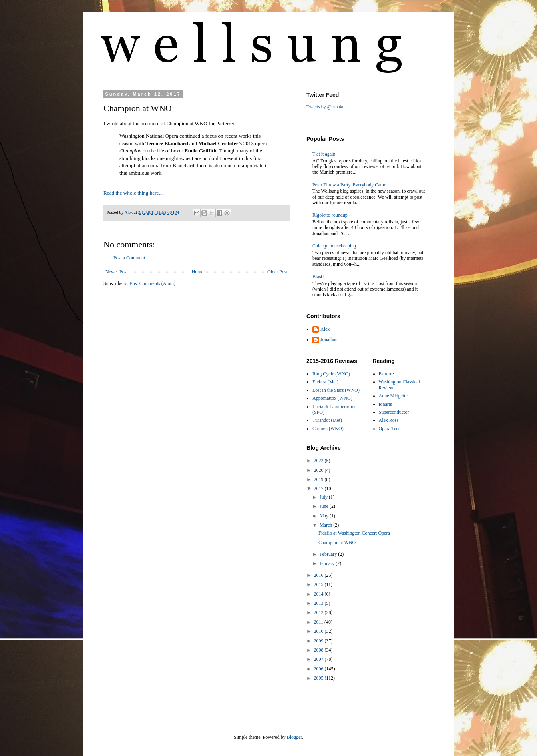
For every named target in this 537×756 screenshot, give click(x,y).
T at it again (324, 154)
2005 (319, 678)
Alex (325, 329)
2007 (319, 659)
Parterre (386, 374)
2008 (319, 650)
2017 (319, 489)
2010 (319, 631)
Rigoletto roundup (330, 215)
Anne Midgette (393, 396)
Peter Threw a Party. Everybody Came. (350, 185)
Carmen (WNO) (328, 429)
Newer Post (117, 272)
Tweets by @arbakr (325, 107)
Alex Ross (389, 420)
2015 (319, 584)
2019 (319, 479)
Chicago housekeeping (334, 246)
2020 (319, 470)
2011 (319, 622)
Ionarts (385, 404)
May (325, 516)
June (325, 506)
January (328, 563)
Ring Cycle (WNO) (331, 374)
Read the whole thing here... (133, 193)
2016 (319, 575)
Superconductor (394, 412)
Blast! (318, 277)
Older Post (277, 272)
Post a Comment (129, 258)
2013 (319, 603)
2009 (319, 641)
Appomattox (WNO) (332, 398)
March (326, 525)
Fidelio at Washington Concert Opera (354, 533)
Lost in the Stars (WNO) (336, 390)
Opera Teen (390, 429)
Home (198, 272)
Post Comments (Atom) (153, 283)
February (329, 554)
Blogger (294, 737)
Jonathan (329, 339)
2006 (319, 669)
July (324, 497)
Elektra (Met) (325, 382)
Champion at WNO (337, 543)
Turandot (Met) (327, 420)
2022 (319, 461)
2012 (319, 612)
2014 (319, 594)
